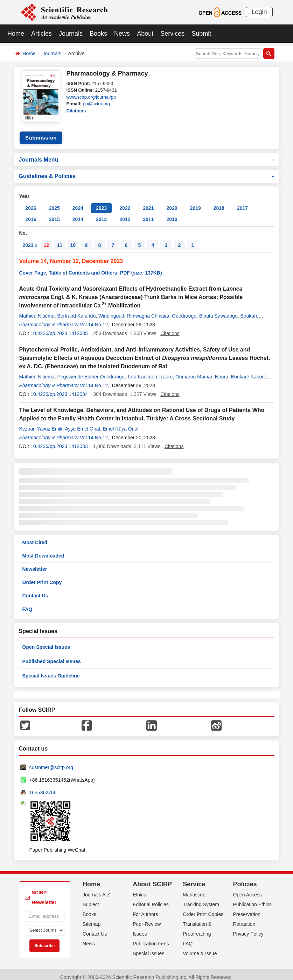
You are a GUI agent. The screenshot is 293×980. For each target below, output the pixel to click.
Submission (41, 132)
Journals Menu (147, 154)
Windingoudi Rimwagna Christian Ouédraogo (147, 311)
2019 (196, 203)
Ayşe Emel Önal (83, 424)
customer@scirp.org (51, 762)
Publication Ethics (252, 899)
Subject (91, 899)
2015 (54, 214)
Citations (76, 111)
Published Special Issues (52, 656)
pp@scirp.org (96, 104)
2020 (172, 203)
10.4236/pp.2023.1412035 (59, 328)
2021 (148, 203)
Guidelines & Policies (147, 171)
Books (98, 34)
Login (259, 12)
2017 (242, 203)
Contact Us (35, 590)
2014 (78, 214)
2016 (31, 214)
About (145, 34)
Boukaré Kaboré (249, 371)
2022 (125, 203)
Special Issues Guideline (51, 670)
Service (194, 879)
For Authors (145, 909)
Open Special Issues (46, 641)
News (122, 34)
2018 (219, 203)
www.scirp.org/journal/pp (91, 97)
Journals (71, 34)
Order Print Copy (42, 577)
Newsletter (35, 564)
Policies (245, 879)
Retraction (244, 918)
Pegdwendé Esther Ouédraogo (91, 371)
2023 (101, 203)
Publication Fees (151, 938)
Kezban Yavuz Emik (41, 424)
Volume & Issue (200, 948)
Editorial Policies (151, 899)
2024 (78, 203)
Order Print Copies (203, 909)
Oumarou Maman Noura (202, 371)
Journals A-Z (96, 889)
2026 (31, 203)
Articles (41, 34)
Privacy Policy (248, 928)
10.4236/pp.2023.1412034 (59, 389)
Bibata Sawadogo (218, 311)
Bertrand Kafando (76, 311)
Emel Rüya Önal (120, 424)
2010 (172, 214)
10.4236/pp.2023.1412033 (59, 441)
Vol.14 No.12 (94, 319)
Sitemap (92, 918)
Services (172, 34)
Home (16, 34)
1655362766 (43, 787)
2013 (101, 214)
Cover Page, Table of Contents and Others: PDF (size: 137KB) (91, 268)
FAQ (27, 604)
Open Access (247, 889)
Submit (201, 34)
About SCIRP (152, 879)
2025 (54, 203)
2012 (125, 214)
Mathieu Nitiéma (37, 311)
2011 (148, 214)
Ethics (139, 889)
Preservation (247, 909)
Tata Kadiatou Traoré (150, 371)
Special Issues (148, 948)
